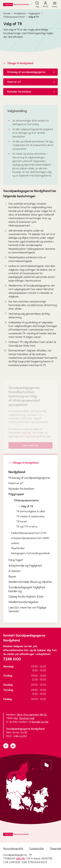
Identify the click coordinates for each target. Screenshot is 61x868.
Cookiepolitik (36, 849)
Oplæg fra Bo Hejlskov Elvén (26, 597)
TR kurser (22, 521)
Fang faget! (16, 560)
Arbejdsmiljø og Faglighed (25, 566)
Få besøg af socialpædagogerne (31, 72)
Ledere (15, 543)
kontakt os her (40, 722)
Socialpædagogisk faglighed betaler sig (27, 589)
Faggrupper (34, 13)
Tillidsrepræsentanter (14, 17)
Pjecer (12, 576)
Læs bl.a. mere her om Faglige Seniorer (27, 609)
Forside (7, 13)
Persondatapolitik (13, 849)
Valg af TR (34, 17)
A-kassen (14, 571)
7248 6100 (12, 659)
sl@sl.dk (20, 858)
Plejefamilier (18, 548)
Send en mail (27, 718)
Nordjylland (20, 13)
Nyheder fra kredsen (31, 92)
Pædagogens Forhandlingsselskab (30, 553)
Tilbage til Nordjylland (18, 63)
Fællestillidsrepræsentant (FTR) (29, 533)
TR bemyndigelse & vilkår (31, 511)
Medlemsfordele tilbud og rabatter (30, 582)
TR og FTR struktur (27, 526)
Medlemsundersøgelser (24, 602)
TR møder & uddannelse (30, 516)
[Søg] (37, 5)
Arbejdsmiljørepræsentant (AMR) (30, 538)
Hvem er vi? (31, 82)
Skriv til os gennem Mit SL (32, 715)
